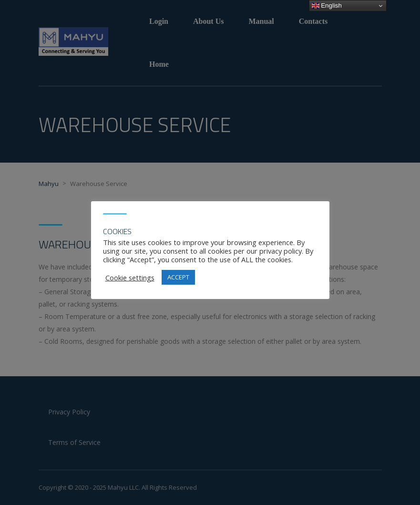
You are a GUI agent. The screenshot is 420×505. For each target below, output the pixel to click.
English (327, 6)
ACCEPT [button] (178, 277)
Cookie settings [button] (130, 278)
